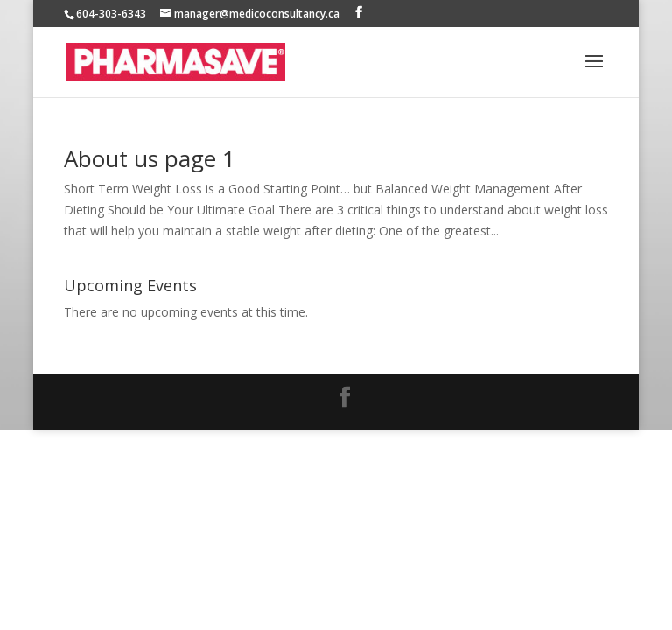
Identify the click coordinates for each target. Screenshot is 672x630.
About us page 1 (150, 158)
